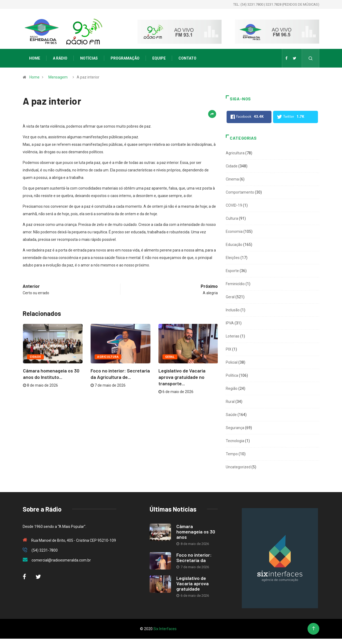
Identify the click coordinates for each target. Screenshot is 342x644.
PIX (229, 349)
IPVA (230, 323)
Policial (232, 362)
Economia (234, 231)
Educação (234, 245)
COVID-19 (234, 205)
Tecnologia (235, 441)
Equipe (159, 58)
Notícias (89, 58)
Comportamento (240, 192)
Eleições (233, 258)
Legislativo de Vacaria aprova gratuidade (193, 583)
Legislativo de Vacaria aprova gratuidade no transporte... (182, 377)
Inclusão (233, 310)
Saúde (231, 415)
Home (35, 58)
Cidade (35, 357)
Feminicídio (235, 284)
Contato (187, 58)
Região (232, 388)
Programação (125, 58)
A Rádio (60, 58)
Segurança (235, 428)
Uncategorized (238, 467)
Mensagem (58, 77)
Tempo (232, 454)
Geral (170, 357)
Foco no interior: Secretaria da (194, 557)
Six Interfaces (165, 629)
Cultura (232, 218)
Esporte (232, 271)
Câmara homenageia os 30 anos (196, 532)
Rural (230, 402)
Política (232, 375)
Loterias (233, 336)
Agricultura (108, 357)
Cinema (232, 179)
